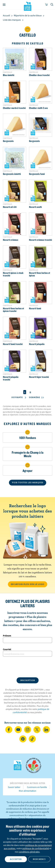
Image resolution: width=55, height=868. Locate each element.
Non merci (39, 859)
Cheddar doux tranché (39, 75)
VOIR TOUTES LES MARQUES (28, 482)
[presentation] (27, 667)
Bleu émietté (9, 75)
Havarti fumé (35, 308)
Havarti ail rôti (10, 207)
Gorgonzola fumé (37, 174)
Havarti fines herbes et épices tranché (13, 310)
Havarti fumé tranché (13, 344)
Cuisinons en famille (37, 787)
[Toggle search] (52, 5)
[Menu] (4, 5)
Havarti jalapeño (37, 344)
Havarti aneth (35, 207)
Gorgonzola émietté (12, 174)
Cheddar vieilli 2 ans (38, 108)
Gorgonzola (8, 141)
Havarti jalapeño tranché (11, 378)
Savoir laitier (14, 787)
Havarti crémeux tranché (40, 240)
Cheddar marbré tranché (14, 108)
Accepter (16, 859)
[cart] (46, 5)
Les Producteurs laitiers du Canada (27, 6)
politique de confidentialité (36, 848)
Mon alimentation (27, 791)
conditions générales (29, 852)
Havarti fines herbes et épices (40, 274)
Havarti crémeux (11, 240)
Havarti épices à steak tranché (13, 274)
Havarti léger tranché (39, 377)
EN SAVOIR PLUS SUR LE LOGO (28, 584)
